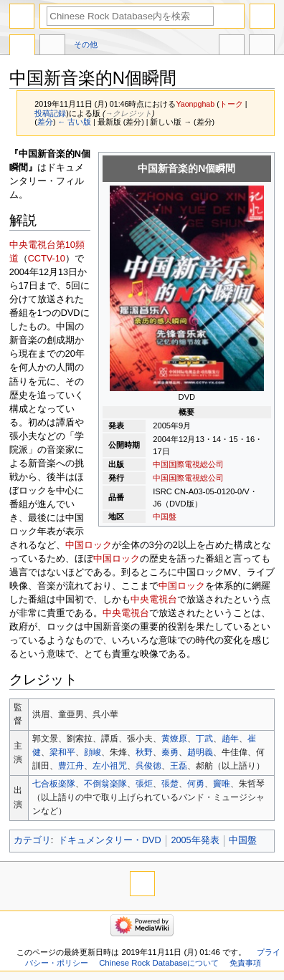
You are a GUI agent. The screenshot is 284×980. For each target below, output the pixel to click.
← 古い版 (74, 122)
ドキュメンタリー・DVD (110, 840)
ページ (22, 47)
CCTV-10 (47, 259)
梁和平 (62, 752)
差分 (45, 122)
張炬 (144, 784)
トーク (231, 104)
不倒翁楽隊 (105, 784)
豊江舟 (71, 766)
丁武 (204, 739)
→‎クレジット (128, 113)
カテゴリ (32, 840)
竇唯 (222, 784)
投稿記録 (50, 113)
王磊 (179, 766)
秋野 (144, 752)
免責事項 (245, 963)
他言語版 (232, 47)
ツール (262, 47)
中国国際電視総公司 (188, 464)
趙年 (230, 739)
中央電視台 (154, 600)
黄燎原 (174, 739)
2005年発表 (195, 840)
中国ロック (89, 545)
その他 (86, 44)
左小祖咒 (110, 766)
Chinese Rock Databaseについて (159, 963)
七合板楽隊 (54, 784)
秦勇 (170, 752)
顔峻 (93, 752)
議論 (52, 47)
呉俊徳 (148, 766)
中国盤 (165, 517)
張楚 (170, 784)
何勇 (196, 784)
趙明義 (200, 752)
